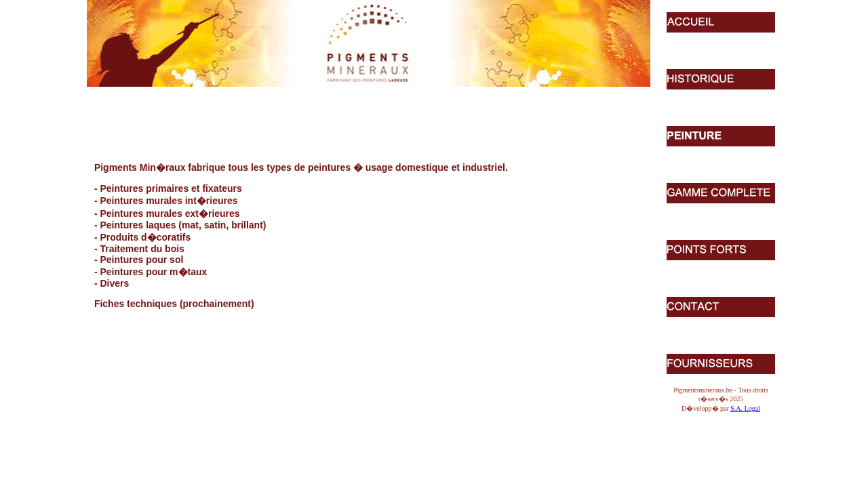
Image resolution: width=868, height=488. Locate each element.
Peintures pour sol (141, 260)
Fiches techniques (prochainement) (174, 304)
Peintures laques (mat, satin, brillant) (183, 225)
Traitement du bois (142, 249)
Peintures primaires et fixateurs (171, 188)
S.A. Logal (745, 408)
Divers (114, 283)
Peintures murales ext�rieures (170, 213)
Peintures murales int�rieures (169, 201)
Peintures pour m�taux (153, 272)
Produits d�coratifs (145, 237)
